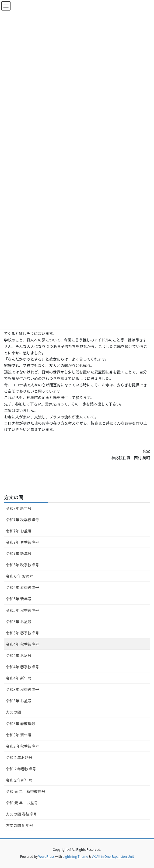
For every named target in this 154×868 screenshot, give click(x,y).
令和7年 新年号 (19, 553)
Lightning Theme (75, 856)
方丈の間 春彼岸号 (21, 814)
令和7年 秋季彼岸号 (22, 520)
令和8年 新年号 (19, 508)
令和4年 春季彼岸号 (22, 667)
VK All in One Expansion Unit (113, 856)
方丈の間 (14, 497)
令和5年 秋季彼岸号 (22, 610)
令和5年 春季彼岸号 (22, 633)
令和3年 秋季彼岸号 (22, 689)
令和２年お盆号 (19, 757)
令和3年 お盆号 (19, 701)
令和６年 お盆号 (20, 576)
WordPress (47, 856)
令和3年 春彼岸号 (21, 724)
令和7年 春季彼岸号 (22, 542)
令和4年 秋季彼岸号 (22, 644)
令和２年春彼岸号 (21, 769)
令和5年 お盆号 (19, 622)
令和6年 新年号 (19, 599)
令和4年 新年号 (19, 678)
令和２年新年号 (19, 780)
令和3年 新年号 (19, 735)
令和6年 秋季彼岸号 (22, 565)
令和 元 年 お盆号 (22, 803)
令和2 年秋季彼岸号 (22, 746)
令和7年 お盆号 (19, 531)
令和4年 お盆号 (19, 655)
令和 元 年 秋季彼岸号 (26, 791)
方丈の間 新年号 (20, 825)
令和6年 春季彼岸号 (22, 587)
